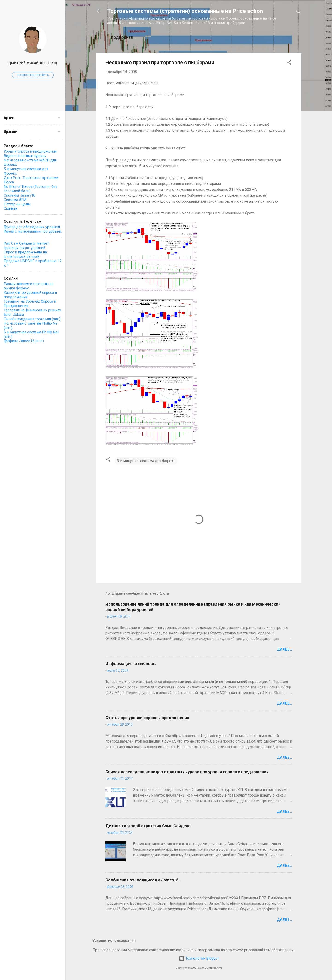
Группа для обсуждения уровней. (32, 227)
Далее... (285, 649)
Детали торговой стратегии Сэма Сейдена (148, 826)
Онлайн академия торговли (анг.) (32, 319)
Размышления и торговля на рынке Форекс (29, 286)
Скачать (10, 208)
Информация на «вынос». (131, 664)
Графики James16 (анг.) (24, 341)
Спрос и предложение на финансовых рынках (25, 254)
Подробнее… (123, 38)
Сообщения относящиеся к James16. (142, 880)
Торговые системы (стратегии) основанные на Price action (185, 11)
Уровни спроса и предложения (30, 151)
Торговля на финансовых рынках (32, 310)
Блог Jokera (14, 315)
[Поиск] (299, 13)
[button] (289, 63)
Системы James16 (19, 195)
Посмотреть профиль (33, 75)
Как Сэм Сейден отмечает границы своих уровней (26, 246)
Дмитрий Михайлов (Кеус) (33, 63)
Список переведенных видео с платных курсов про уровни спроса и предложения (187, 772)
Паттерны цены (17, 204)
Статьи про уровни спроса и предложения (147, 718)
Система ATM (15, 200)
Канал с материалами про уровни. (33, 231)
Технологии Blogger (199, 958)
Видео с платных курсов (25, 156)
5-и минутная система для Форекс (146, 461)
